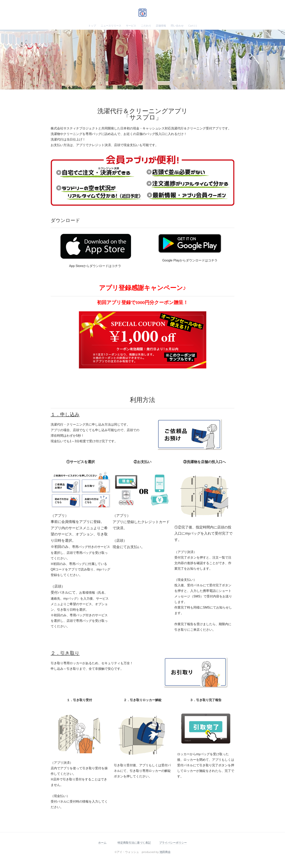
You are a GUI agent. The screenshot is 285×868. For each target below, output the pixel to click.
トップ (92, 26)
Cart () (192, 26)
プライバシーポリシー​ (173, 843)
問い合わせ (177, 26)
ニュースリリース (111, 26)
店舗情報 (161, 26)
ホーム (102, 843)
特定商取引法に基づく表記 (134, 843)
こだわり (146, 26)
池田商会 (165, 852)
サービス (131, 26)
